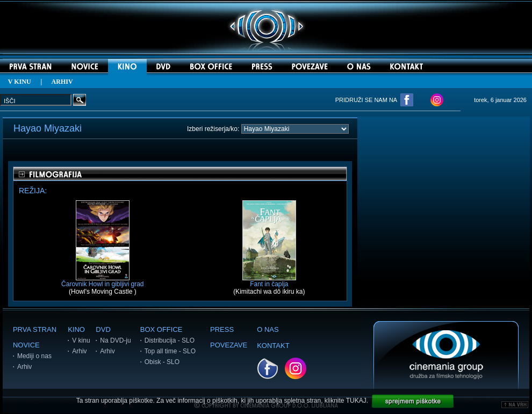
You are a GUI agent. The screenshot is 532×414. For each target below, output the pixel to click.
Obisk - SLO (162, 362)
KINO (76, 329)
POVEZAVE (229, 345)
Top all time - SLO (170, 351)
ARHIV (62, 82)
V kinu (81, 340)
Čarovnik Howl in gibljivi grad (102, 281)
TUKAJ (356, 401)
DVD (103, 329)
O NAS (268, 329)
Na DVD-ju (115, 340)
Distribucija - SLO (170, 340)
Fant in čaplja (269, 281)
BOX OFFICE (161, 329)
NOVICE (26, 345)
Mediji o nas (34, 356)
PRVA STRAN (35, 329)
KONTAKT (273, 346)
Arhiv (24, 367)
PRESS (222, 329)
